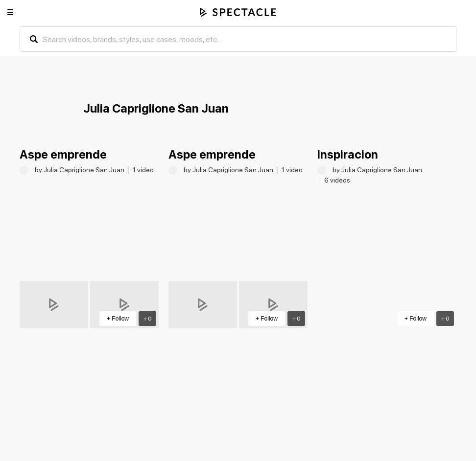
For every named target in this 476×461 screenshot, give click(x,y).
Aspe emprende (63, 154)
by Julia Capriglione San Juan (80, 170)
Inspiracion (348, 154)
